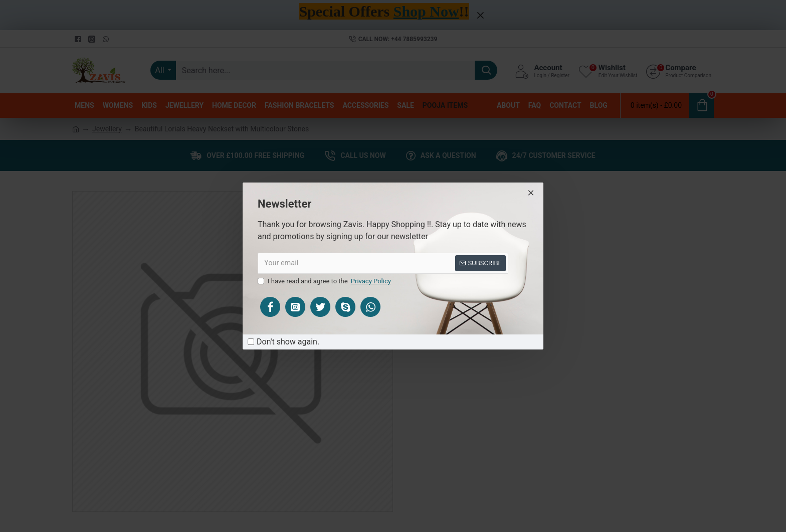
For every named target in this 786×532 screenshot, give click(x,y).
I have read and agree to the (325, 281)
